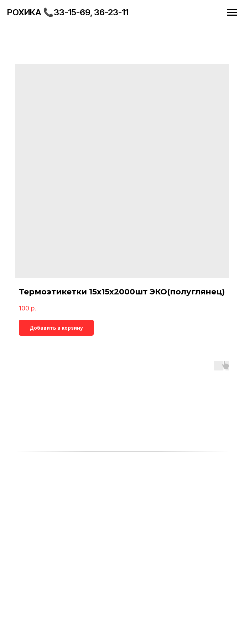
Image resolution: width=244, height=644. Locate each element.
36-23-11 (111, 12)
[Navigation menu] (232, 12)
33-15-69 (72, 12)
